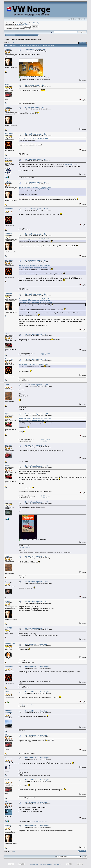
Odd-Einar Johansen (8, 711)
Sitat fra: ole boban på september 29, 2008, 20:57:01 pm (34, 265)
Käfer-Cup (45, 355)
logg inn (26, 23)
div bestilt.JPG (23, 77)
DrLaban (8, 802)
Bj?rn (7, 85)
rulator (7, 334)
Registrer (34, 35)
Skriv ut (83, 43)
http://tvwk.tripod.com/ (24, 547)
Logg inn (27, 35)
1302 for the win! (46, 353)
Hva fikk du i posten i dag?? (34, 39)
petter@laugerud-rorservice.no (27, 705)
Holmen (7, 159)
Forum (13, 39)
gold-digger (9, 628)
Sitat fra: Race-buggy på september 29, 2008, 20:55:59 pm (35, 239)
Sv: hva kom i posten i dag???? (37, 85)
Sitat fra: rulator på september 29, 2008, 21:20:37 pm (33, 364)
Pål (6, 757)
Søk (22, 35)
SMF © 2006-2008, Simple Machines (52, 864)
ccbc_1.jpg (22, 540)
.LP (6, 502)
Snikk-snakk (20, 39)
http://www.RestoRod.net (40, 821)
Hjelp (18, 35)
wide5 (7, 691)
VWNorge (6, 39)
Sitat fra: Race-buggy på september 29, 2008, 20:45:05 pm (35, 187)
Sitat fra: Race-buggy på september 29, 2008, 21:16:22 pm (35, 299)
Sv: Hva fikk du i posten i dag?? (37, 134)
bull (6, 581)
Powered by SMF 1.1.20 (35, 864)
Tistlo (7, 384)
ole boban (8, 49)
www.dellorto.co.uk (71, 164)
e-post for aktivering (23, 24)
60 (14, 42)
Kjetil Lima (9, 445)
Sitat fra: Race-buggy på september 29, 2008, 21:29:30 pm (35, 419)
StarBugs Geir (10, 644)
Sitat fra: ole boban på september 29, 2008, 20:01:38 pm (34, 139)
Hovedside (10, 35)
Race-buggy (9, 134)
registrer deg (35, 23)
